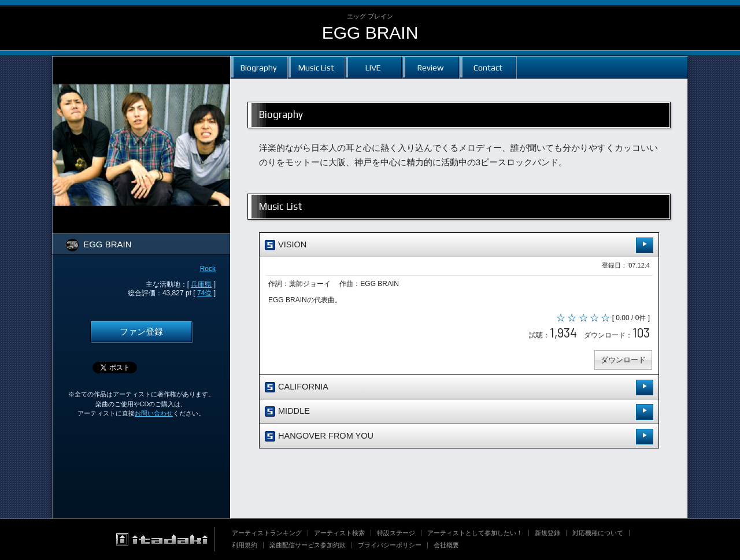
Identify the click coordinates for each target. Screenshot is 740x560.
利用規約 (245, 545)
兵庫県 (201, 284)
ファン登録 (141, 332)
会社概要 (446, 545)
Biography (259, 67)
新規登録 (547, 533)
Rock (208, 269)
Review (430, 67)
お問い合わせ (154, 413)
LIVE (373, 67)
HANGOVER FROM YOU (459, 437)
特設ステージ (396, 533)
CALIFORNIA (459, 387)
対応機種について (598, 533)
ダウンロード (623, 360)
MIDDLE (459, 412)
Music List (316, 67)
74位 (204, 293)
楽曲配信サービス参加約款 (308, 545)
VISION (459, 245)
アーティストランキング (267, 533)
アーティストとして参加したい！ (475, 533)
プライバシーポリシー (390, 545)
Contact (488, 67)
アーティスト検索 (339, 533)
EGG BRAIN (370, 33)
